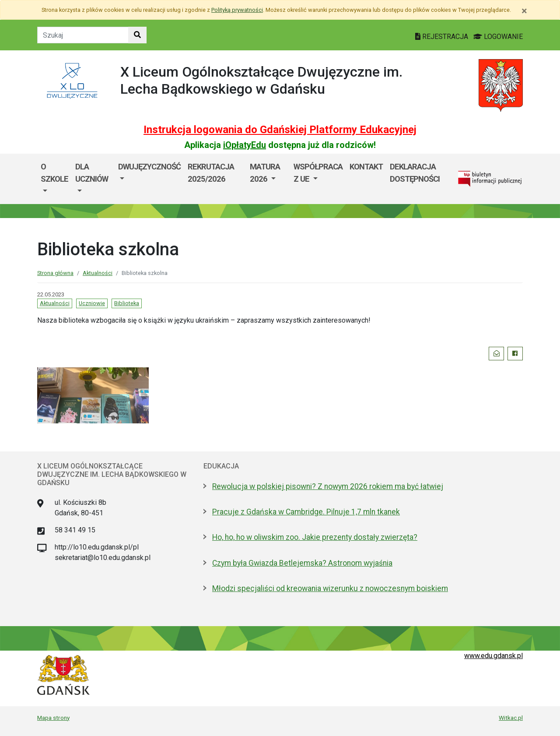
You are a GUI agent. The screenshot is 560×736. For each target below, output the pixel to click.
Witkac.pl (511, 718)
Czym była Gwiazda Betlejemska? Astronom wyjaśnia (302, 563)
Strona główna (55, 273)
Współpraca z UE (318, 173)
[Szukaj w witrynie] (137, 35)
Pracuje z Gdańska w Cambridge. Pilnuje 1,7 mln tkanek (306, 512)
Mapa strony (53, 718)
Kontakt (366, 167)
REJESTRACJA (443, 37)
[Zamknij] (524, 11)
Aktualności (98, 273)
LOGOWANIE (498, 37)
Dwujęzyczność (149, 167)
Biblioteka (127, 303)
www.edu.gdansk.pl (493, 656)
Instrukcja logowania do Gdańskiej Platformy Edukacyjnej (280, 130)
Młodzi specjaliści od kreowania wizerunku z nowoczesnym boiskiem (330, 588)
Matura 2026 (265, 173)
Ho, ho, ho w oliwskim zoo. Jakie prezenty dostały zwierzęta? (315, 537)
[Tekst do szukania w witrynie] (83, 35)
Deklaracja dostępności (415, 173)
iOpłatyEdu (245, 145)
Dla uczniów (92, 173)
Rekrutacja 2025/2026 (211, 173)
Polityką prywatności (237, 10)
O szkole (54, 173)
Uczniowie (92, 303)
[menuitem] (54, 179)
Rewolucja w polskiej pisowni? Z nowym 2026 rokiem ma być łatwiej (328, 486)
